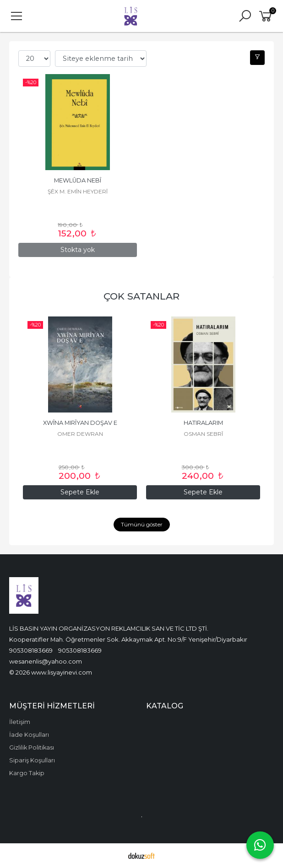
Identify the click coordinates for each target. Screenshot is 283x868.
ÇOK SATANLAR (141, 296)
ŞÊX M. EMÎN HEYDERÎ (78, 191)
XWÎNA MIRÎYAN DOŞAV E (203, 423)
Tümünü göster (142, 524)
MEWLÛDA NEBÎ (78, 180)
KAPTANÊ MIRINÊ (80, 423)
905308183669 (31, 650)
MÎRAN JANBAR (80, 434)
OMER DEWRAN (203, 434)
